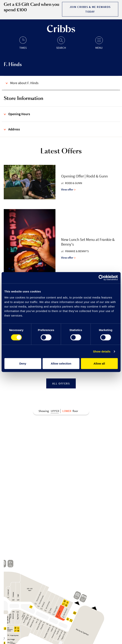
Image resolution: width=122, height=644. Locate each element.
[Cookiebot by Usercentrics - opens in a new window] (101, 278)
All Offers (61, 383)
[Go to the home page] (61, 31)
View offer (68, 189)
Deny (23, 363)
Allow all (99, 363)
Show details (102, 351)
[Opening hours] (23, 43)
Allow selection (61, 363)
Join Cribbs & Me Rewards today (90, 9)
